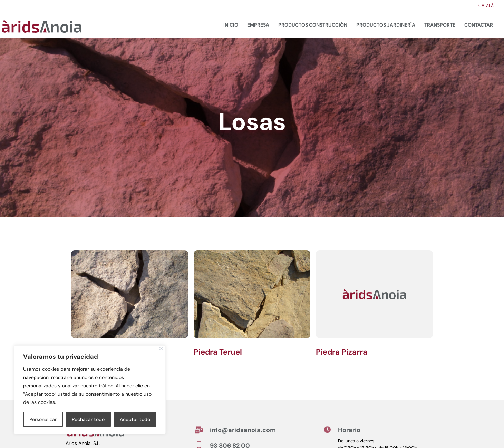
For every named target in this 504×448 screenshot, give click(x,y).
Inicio (231, 25)
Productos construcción (313, 25)
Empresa (258, 25)
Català (486, 6)
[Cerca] (161, 349)
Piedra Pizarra (342, 352)
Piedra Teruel (218, 352)
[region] (90, 390)
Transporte (440, 25)
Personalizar (43, 419)
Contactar (479, 25)
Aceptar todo (135, 419)
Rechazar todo (88, 419)
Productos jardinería (386, 25)
